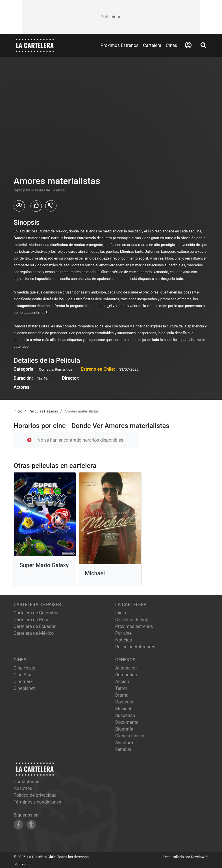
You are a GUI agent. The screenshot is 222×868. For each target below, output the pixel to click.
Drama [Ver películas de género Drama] (122, 695)
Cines (171, 45)
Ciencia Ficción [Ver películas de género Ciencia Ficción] (130, 736)
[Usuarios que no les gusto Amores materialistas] (51, 206)
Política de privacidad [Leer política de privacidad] (35, 795)
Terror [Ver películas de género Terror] (121, 688)
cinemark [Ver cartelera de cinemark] (23, 682)
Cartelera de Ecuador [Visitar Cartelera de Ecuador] (35, 626)
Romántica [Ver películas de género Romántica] (126, 675)
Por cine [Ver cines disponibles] (123, 633)
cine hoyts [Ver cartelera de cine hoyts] (24, 668)
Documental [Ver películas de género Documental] (127, 722)
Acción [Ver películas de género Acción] (122, 682)
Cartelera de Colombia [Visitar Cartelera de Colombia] (36, 613)
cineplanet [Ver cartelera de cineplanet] (24, 688)
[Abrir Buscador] (203, 45)
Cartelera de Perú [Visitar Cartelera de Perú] (31, 620)
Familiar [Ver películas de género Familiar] (123, 749)
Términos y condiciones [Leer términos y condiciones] (37, 802)
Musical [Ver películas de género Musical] (123, 709)
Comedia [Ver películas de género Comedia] (124, 702)
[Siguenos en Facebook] (18, 825)
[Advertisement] (111, 17)
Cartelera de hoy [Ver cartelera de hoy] (132, 620)
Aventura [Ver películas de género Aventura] (124, 743)
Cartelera (152, 45)
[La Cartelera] (35, 45)
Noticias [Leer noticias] (124, 640)
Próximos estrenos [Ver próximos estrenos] (134, 626)
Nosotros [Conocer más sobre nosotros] (23, 788)
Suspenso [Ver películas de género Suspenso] (125, 715)
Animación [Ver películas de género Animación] (126, 668)
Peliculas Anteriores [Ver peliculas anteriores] (135, 647)
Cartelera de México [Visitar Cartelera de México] (34, 633)
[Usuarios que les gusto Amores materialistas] (36, 206)
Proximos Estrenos (119, 45)
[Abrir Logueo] (188, 45)
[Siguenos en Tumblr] (31, 825)
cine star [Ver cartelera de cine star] (23, 675)
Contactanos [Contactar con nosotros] (26, 782)
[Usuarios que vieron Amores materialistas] (19, 206)
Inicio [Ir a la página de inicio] (121, 613)
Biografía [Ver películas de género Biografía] (124, 729)
